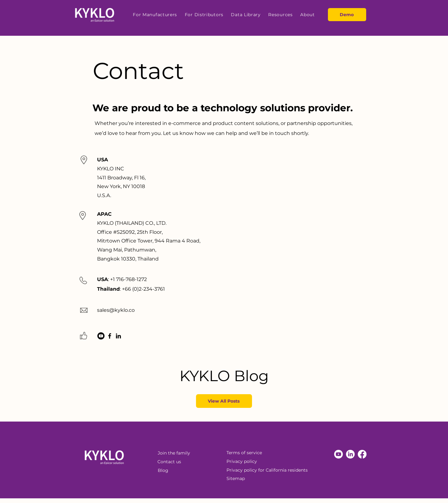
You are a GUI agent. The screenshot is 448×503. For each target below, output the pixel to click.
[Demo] (347, 15)
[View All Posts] (224, 401)
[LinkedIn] (118, 336)
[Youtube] (101, 336)
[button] (155, 15)
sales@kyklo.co (116, 310)
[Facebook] (110, 336)
